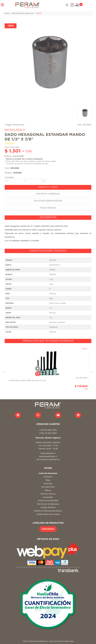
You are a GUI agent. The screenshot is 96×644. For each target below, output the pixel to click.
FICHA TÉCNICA (48, 208)
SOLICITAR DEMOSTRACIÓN (48, 201)
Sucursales (48, 497)
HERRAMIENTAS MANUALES (23, 13)
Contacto (48, 477)
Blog (48, 480)
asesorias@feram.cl (48, 456)
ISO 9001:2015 (48, 487)
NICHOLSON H (15, 130)
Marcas (48, 490)
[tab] (48, 218)
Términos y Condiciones (48, 504)
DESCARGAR (48, 529)
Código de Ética (48, 507)
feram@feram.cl (48, 453)
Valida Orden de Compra (48, 514)
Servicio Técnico (48, 494)
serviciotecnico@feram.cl (48, 460)
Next (91, 370)
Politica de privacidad (48, 501)
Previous (3, 370)
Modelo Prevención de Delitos (48, 511)
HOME (7, 13)
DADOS (39, 13)
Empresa (48, 484)
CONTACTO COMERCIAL (48, 194)
